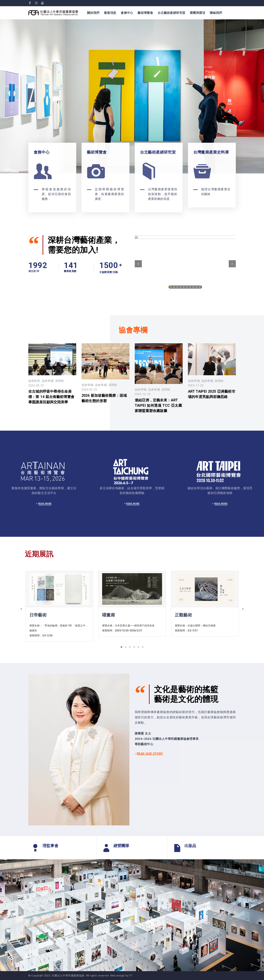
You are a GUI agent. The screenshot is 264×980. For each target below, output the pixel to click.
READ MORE (45, 504)
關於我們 (93, 13)
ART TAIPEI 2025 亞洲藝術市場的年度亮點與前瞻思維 (212, 394)
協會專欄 (48, 381)
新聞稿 (60, 381)
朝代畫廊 (38, 615)
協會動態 (34, 381)
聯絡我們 (216, 13)
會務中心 (127, 13)
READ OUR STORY (150, 754)
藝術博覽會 (145, 13)
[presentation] (21, 609)
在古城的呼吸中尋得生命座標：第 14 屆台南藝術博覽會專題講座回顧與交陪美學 (51, 397)
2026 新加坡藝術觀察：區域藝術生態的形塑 (104, 398)
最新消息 (110, 13)
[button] (121, 647)
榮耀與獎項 (198, 13)
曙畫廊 (181, 615)
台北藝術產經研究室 (172, 13)
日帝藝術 (111, 615)
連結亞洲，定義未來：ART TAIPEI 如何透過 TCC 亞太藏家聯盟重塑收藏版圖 (158, 405)
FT (131, 976)
